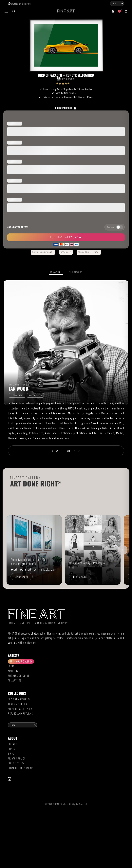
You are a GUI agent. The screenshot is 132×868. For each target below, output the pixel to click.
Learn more (22, 577)
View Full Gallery (66, 451)
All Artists (15, 680)
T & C (11, 754)
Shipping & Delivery (20, 709)
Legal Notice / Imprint (21, 768)
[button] (7, 11)
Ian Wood (70, 79)
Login (11, 666)
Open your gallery (21, 661)
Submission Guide (19, 676)
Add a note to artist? (18, 227)
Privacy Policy (17, 758)
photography (38, 633)
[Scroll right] (123, 550)
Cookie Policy (16, 763)
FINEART (12, 744)
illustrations (53, 633)
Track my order (18, 704)
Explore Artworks (19, 699)
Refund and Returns (20, 713)
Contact (13, 749)
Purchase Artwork (65, 237)
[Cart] (125, 11)
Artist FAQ (14, 671)
